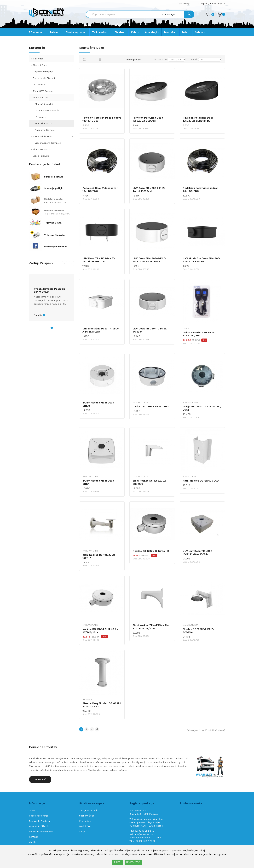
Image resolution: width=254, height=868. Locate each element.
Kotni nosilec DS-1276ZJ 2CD (201, 481)
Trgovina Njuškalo (54, 235)
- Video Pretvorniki (41, 149)
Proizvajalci (85, 821)
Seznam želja (87, 816)
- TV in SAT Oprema (53, 91)
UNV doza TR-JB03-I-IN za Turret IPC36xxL (149, 190)
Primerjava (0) (134, 60)
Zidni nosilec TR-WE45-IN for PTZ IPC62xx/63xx (151, 627)
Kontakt (33, 837)
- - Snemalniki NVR (53, 136)
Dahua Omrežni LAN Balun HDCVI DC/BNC (199, 334)
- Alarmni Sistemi (53, 65)
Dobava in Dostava (39, 821)
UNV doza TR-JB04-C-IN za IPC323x (150, 330)
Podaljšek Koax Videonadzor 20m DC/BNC (200, 190)
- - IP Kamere (53, 117)
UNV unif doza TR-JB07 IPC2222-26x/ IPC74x (198, 553)
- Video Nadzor (53, 98)
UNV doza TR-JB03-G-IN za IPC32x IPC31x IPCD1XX (150, 260)
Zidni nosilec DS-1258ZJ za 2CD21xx (149, 482)
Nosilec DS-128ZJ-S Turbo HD (151, 551)
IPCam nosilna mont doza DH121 (98, 482)
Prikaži (194, 59)
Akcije (82, 832)
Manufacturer (140, 402)
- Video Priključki (40, 156)
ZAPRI (118, 862)
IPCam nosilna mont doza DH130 (98, 404)
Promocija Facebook (56, 247)
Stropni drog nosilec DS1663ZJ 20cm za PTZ (102, 705)
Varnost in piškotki (39, 826)
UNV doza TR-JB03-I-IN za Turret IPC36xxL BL (99, 260)
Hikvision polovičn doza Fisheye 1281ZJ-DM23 (102, 119)
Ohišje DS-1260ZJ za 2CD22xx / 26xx (202, 408)
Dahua (186, 328)
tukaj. (202, 850)
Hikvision (87, 699)
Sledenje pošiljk (53, 188)
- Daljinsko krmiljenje (53, 72)
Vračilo (33, 842)
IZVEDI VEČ (133, 862)
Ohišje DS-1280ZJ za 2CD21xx (151, 407)
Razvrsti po (161, 59)
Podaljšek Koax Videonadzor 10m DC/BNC (100, 190)
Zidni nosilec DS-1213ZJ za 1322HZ (99, 557)
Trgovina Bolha (53, 223)
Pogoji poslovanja (39, 816)
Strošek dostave (54, 177)
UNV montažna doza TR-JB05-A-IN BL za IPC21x (202, 260)
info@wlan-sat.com (145, 834)
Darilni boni (85, 826)
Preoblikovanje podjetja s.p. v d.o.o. (49, 290)
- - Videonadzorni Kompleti (46, 143)
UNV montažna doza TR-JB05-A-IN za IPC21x (101, 330)
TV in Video (53, 59)
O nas (32, 810)
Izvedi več (40, 779)
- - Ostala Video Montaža (45, 110)
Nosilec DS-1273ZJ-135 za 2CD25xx (199, 631)
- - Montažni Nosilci (42, 104)
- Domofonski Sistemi (53, 78)
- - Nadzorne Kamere (43, 130)
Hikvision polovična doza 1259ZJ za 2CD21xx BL (198, 119)
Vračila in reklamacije (41, 832)
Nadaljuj (38, 315)
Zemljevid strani (88, 810)
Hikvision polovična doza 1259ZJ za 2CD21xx (148, 119)
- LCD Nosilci (38, 85)
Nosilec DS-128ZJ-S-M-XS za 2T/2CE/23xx (100, 631)
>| (97, 729)
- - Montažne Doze (41, 123)
